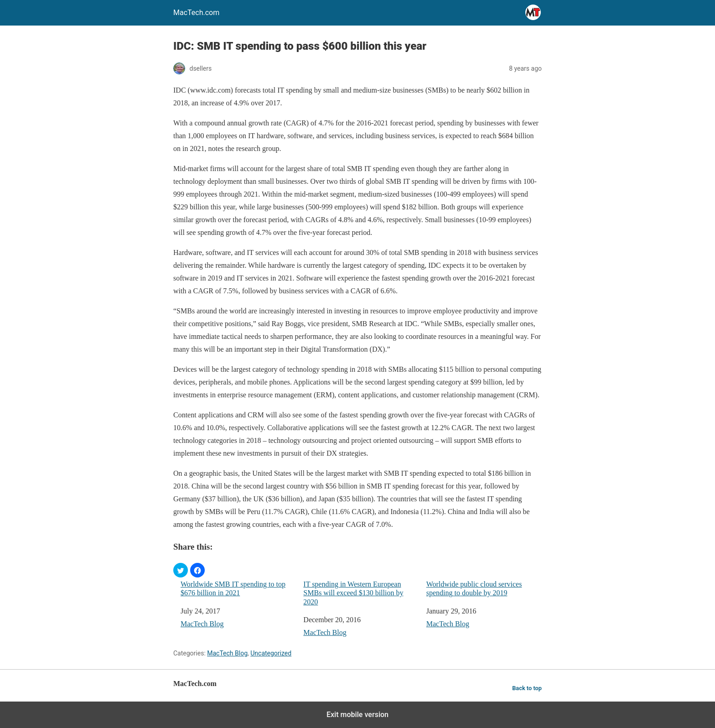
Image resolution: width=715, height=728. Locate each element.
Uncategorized (271, 653)
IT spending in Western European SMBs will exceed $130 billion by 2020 (353, 593)
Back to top (527, 688)
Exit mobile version (357, 715)
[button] (181, 570)
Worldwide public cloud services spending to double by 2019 (474, 588)
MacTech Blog (202, 624)
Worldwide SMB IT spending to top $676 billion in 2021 (233, 588)
